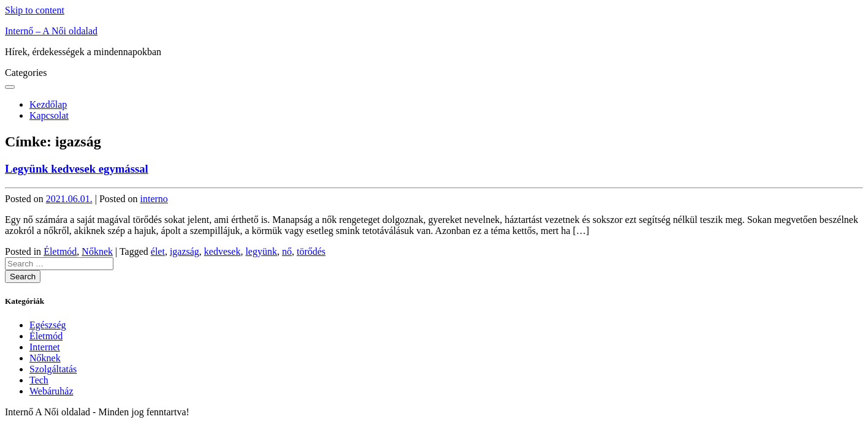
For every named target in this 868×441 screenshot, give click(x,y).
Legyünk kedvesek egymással (77, 169)
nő (287, 251)
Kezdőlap (48, 104)
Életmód (60, 251)
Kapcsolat (49, 115)
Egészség (48, 325)
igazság (185, 251)
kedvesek (223, 251)
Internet (45, 347)
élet (158, 251)
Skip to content (35, 10)
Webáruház (51, 391)
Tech (39, 380)
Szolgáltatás (53, 369)
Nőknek (97, 251)
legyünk (261, 251)
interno (154, 199)
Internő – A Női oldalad (51, 31)
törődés (311, 251)
